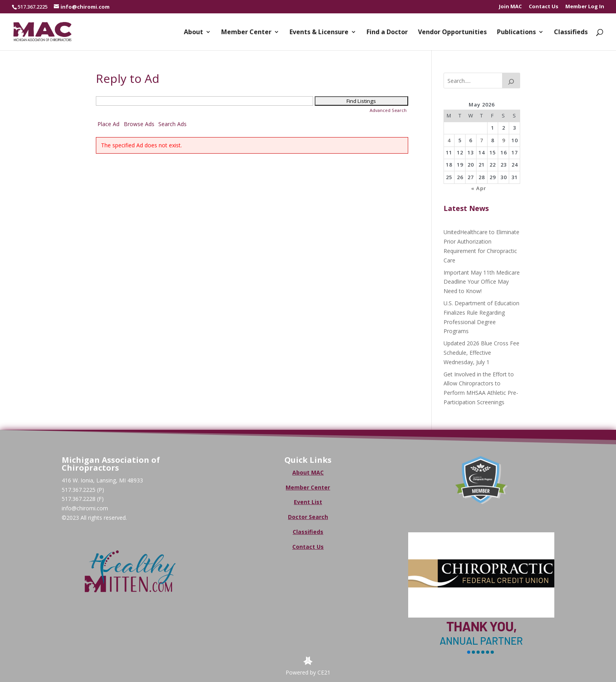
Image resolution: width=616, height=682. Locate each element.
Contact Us (544, 7)
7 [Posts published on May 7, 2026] (482, 140)
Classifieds (571, 33)
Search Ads (172, 124)
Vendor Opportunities (452, 33)
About (193, 33)
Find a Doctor (387, 33)
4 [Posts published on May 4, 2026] (449, 140)
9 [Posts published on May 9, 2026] (504, 140)
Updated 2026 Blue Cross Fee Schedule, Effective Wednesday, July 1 (481, 353)
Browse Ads (139, 124)
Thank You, (481, 626)
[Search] (511, 81)
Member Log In (585, 7)
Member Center (246, 33)
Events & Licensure (319, 33)
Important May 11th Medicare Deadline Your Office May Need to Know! (482, 282)
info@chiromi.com (85, 508)
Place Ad (108, 124)
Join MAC (510, 7)
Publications (516, 33)
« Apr (479, 188)
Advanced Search (388, 110)
